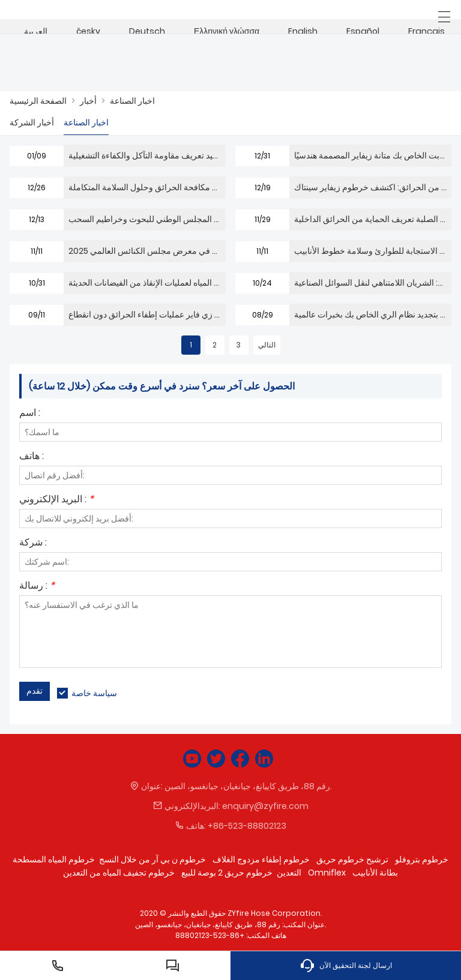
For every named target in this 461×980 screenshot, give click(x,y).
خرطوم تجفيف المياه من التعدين (119, 873)
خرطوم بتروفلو (422, 859)
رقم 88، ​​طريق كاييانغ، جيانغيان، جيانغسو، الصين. (248, 786)
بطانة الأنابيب (375, 873)
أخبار (88, 101)
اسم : (30, 414)
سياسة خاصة (94, 693)
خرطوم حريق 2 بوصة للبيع (227, 873)
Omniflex (327, 873)
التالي (267, 345)
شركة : (33, 543)
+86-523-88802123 (247, 826)
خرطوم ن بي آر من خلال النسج (152, 859)
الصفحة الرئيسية (38, 101)
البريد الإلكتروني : (56, 500)
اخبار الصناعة (132, 101)
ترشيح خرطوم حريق (352, 859)
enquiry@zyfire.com (265, 806)
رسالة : (37, 587)
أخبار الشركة (32, 122)
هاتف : (32, 457)
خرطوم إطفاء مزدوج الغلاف (261, 859)
